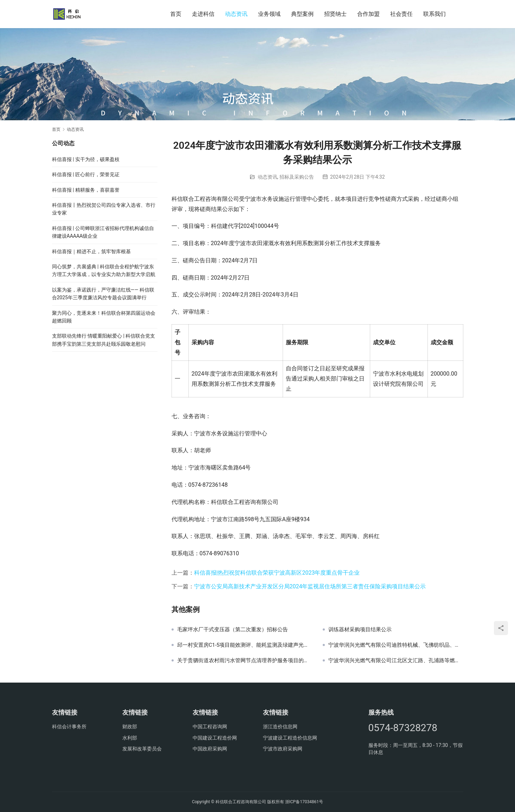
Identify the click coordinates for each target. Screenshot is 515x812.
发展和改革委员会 (142, 749)
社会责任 (401, 14)
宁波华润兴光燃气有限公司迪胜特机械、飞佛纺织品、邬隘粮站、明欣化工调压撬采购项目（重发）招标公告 (396, 645)
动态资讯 (236, 14)
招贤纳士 (335, 14)
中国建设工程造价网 (215, 738)
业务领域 (269, 14)
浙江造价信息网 (280, 727)
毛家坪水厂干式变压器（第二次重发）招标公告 (233, 629)
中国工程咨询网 (210, 727)
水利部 (130, 738)
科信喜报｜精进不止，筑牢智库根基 (91, 251)
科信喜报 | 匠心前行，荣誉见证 (86, 174)
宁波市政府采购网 (283, 749)
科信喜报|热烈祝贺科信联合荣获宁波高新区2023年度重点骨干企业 (277, 573)
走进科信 (203, 14)
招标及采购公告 (297, 177)
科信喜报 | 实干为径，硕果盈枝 (86, 159)
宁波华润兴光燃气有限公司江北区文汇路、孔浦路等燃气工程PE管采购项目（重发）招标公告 (396, 660)
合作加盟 (368, 14)
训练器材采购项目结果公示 (360, 629)
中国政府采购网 (210, 749)
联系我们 (434, 14)
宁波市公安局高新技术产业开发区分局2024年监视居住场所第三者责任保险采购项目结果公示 (310, 586)
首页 (176, 14)
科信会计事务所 (69, 727)
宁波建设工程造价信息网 (290, 738)
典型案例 (302, 14)
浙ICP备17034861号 (304, 802)
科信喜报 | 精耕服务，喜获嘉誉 (86, 190)
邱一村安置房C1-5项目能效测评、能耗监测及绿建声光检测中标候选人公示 (245, 645)
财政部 (130, 727)
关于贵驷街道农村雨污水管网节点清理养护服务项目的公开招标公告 (245, 660)
